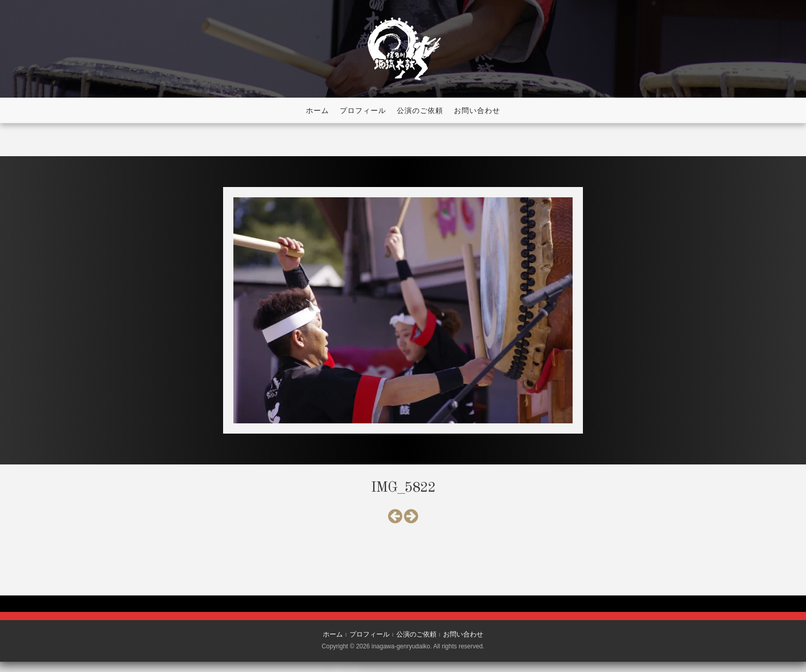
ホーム (317, 110)
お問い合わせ (477, 110)
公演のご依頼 (420, 110)
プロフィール (363, 110)
